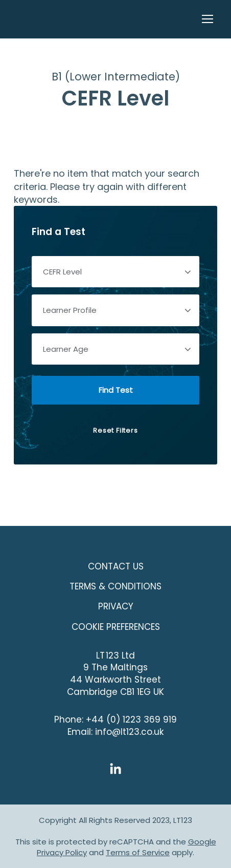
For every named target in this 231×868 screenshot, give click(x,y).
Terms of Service (138, 852)
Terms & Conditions (115, 586)
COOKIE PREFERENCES (116, 627)
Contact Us (116, 566)
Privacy (116, 606)
